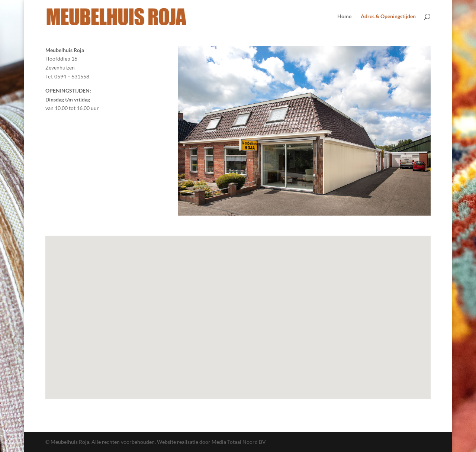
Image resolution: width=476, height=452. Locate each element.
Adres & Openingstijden (388, 17)
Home (344, 17)
